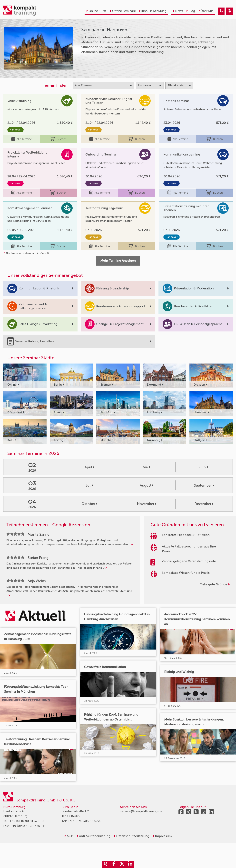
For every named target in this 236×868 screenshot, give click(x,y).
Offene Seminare (123, 11)
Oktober (89, 504)
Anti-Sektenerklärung (93, 836)
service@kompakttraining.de (141, 811)
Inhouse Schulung (153, 11)
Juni (204, 467)
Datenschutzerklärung (132, 836)
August (147, 486)
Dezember (204, 504)
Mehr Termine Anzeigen (118, 260)
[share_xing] (106, 864)
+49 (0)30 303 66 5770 (84, 821)
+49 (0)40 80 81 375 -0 (26, 821)
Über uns (206, 11)
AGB (69, 836)
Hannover (15, 130)
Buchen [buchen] (58, 139)
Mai (147, 467)
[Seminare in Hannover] (221, 11)
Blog (191, 11)
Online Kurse (96, 11)
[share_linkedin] (130, 864)
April (89, 467)
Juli (89, 486)
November (147, 504)
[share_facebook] (114, 864)
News (178, 11)
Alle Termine (22, 139)
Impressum (162, 836)
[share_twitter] (122, 864)
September (204, 486)
